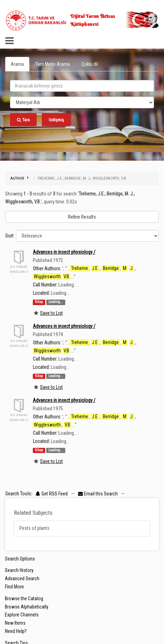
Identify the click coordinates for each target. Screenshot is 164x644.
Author (17, 178)
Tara (23, 120)
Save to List (51, 313)
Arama (17, 64)
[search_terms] (82, 86)
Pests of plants (34, 528)
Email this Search (98, 494)
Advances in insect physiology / (64, 252)
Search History (19, 570)
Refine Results (82, 217)
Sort (9, 236)
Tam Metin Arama (53, 64)
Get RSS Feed (52, 494)
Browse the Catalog (24, 598)
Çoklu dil (90, 64)
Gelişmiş (56, 120)
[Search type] (82, 102)
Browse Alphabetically (27, 607)
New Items (15, 623)
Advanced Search (22, 578)
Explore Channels (22, 615)
